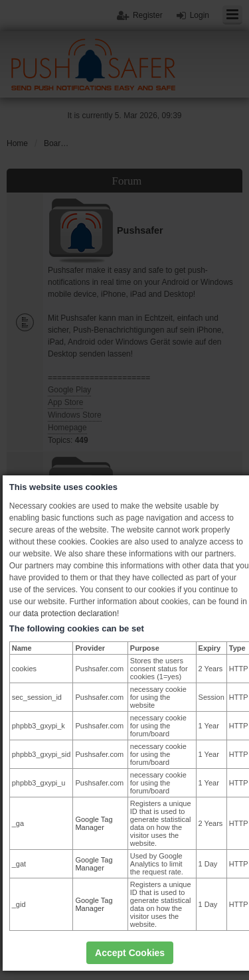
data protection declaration (69, 613)
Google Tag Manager (94, 823)
